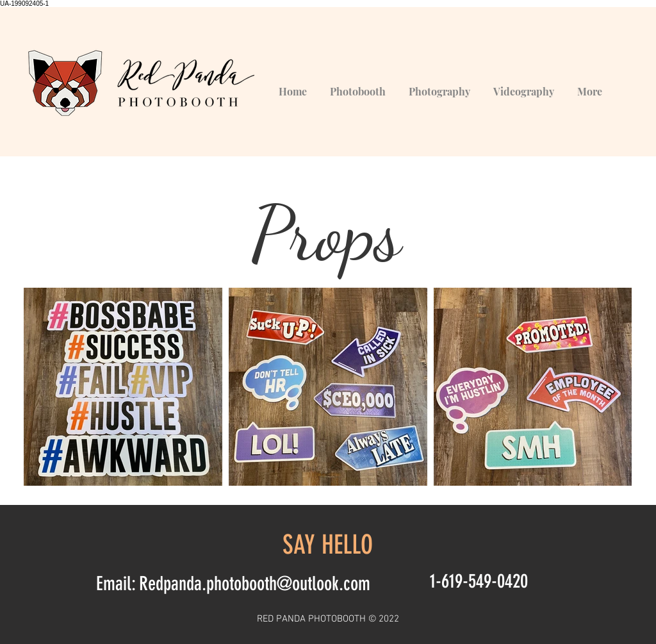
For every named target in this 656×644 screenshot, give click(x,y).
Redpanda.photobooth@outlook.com (255, 584)
